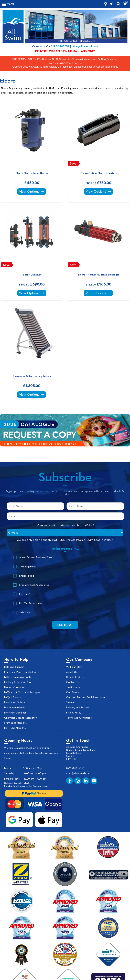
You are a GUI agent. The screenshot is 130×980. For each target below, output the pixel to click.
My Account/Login (15, 708)
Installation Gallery (14, 702)
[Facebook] (70, 781)
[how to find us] (106, 4)
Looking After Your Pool (18, 682)
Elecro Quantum (32, 275)
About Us (72, 672)
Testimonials (73, 687)
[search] (118, 4)
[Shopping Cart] (125, 4)
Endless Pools (27, 576)
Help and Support (14, 667)
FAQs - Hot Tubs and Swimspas (22, 692)
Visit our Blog (74, 667)
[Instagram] (78, 781)
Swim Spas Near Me (15, 723)
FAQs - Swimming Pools (18, 677)
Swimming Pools (28, 567)
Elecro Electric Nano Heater (32, 173)
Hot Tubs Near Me (15, 728)
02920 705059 (60, 46)
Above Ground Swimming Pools (36, 558)
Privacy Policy (74, 713)
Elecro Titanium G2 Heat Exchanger (99, 275)
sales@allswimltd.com (85, 46)
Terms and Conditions (79, 718)
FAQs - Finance (13, 697)
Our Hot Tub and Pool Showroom (85, 697)
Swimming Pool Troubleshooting (23, 672)
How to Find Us (75, 677)
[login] (112, 4)
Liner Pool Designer (15, 713)
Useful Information (15, 687)
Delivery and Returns (78, 708)
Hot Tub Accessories (31, 603)
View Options (32, 191)
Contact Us (73, 682)
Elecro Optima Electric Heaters (99, 173)
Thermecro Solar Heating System (32, 376)
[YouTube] (94, 781)
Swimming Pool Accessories (34, 585)
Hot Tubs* (25, 594)
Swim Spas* (25, 613)
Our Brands (73, 692)
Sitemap (71, 702)
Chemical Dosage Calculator (20, 718)
